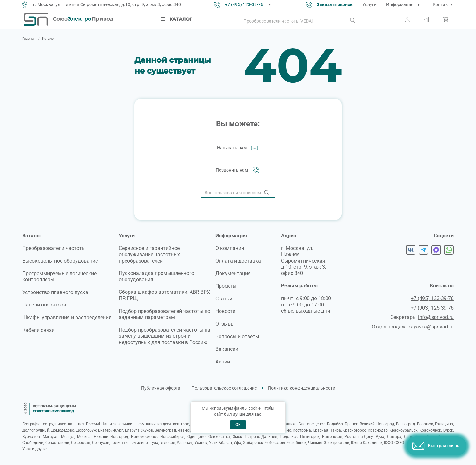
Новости (225, 311)
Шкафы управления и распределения (67, 317)
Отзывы (225, 324)
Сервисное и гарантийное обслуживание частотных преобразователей (149, 254)
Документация (233, 274)
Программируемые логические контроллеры (59, 277)
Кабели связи (38, 330)
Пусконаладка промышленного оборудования (157, 276)
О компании (230, 248)
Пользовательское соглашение (224, 388)
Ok (238, 424)
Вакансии (227, 349)
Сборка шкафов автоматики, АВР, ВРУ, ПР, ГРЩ (164, 295)
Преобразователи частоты (54, 248)
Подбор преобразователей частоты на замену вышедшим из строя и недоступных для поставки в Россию (165, 336)
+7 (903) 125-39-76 (432, 308)
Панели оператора (44, 305)
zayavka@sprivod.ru (431, 327)
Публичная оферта (161, 388)
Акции (223, 362)
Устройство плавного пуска (55, 292)
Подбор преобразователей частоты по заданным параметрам (165, 314)
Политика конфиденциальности (302, 388)
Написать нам (238, 148)
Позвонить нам (238, 170)
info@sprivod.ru (436, 317)
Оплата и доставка (238, 261)
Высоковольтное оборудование (60, 261)
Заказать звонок (335, 4)
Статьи (224, 299)
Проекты (226, 286)
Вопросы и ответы (237, 337)
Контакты (443, 4)
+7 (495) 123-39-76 (244, 4)
